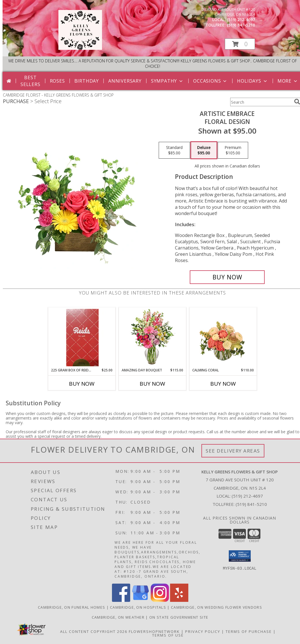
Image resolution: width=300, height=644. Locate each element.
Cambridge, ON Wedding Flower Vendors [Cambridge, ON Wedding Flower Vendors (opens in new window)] (217, 607)
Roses (57, 81)
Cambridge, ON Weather (118, 617)
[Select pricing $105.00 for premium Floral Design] (233, 150)
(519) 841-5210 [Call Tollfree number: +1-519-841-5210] (251, 504)
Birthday (87, 81)
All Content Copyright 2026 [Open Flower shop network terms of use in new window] (94, 631)
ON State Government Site (179, 617)
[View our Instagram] (160, 600)
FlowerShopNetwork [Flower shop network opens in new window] (154, 631)
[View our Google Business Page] (140, 600)
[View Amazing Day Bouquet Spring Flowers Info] (153, 338)
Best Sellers (30, 81)
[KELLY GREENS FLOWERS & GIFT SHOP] (80, 48)
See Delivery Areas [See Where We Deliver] (233, 451)
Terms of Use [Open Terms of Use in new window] (168, 635)
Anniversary (125, 81)
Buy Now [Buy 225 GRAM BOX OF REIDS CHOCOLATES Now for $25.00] (82, 384)
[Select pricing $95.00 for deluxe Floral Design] (204, 150)
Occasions (210, 81)
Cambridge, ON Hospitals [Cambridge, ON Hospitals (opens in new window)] (138, 607)
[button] (240, 44)
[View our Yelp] (179, 600)
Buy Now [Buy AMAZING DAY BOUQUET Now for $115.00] (152, 384)
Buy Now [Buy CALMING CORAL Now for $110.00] (223, 384)
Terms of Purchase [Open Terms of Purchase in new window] (249, 631)
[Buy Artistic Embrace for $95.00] (227, 277)
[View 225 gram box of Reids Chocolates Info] (82, 338)
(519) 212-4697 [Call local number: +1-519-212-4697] (241, 20)
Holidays (252, 81)
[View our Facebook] (121, 600)
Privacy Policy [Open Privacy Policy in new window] (203, 631)
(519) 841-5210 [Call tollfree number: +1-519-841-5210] (241, 25)
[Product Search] (261, 102)
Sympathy (167, 81)
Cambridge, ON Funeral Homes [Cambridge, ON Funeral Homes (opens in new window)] (72, 607)
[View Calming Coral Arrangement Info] (223, 338)
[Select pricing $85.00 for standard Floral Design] (174, 150)
